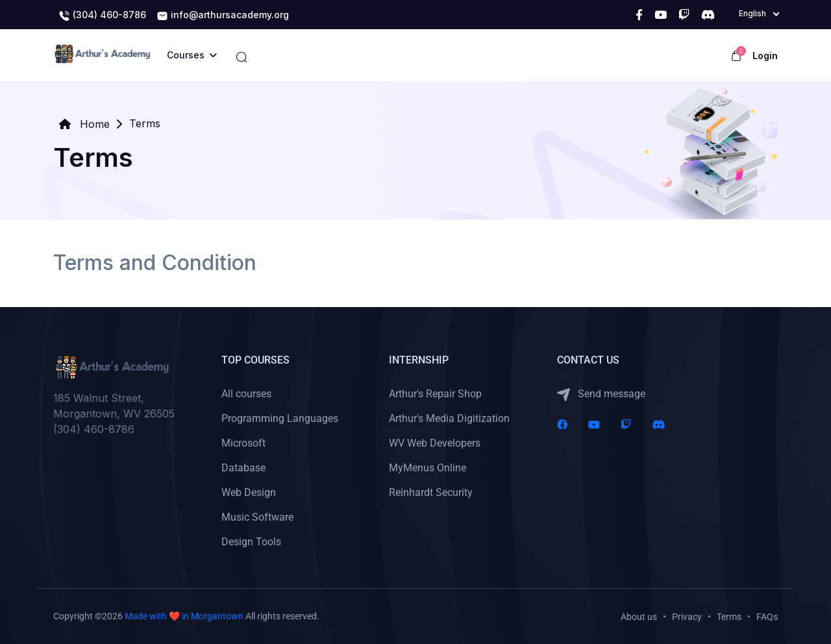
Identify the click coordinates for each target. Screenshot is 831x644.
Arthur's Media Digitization (449, 418)
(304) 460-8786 (102, 16)
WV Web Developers (435, 443)
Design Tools (251, 542)
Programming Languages (280, 418)
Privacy (687, 617)
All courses (246, 394)
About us (639, 617)
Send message (601, 394)
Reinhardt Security (431, 492)
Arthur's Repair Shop (435, 394)
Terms (729, 617)
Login (765, 56)
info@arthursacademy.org (223, 16)
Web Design (249, 492)
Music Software (257, 517)
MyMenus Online (428, 468)
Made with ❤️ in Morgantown (184, 616)
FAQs (767, 617)
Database (243, 468)
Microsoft (243, 443)
